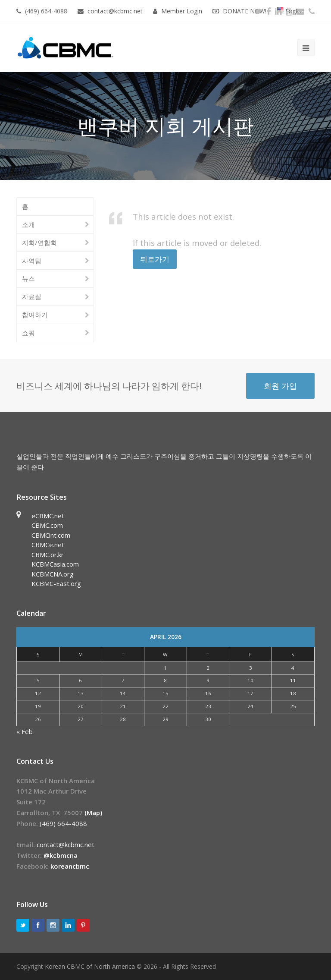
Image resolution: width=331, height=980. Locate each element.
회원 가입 (280, 386)
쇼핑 (28, 333)
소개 (28, 224)
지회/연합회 (39, 243)
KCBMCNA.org (53, 574)
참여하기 (35, 315)
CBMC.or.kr (48, 555)
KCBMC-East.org (56, 583)
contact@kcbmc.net (116, 11)
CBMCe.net (48, 545)
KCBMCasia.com (55, 564)
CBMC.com (47, 525)
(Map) (93, 813)
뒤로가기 (155, 259)
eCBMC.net (48, 516)
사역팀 (32, 261)
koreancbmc (70, 866)
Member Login (182, 11)
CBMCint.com (51, 535)
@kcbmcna (61, 855)
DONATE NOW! (245, 11)
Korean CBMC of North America (90, 966)
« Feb (25, 731)
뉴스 (28, 278)
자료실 (32, 296)
